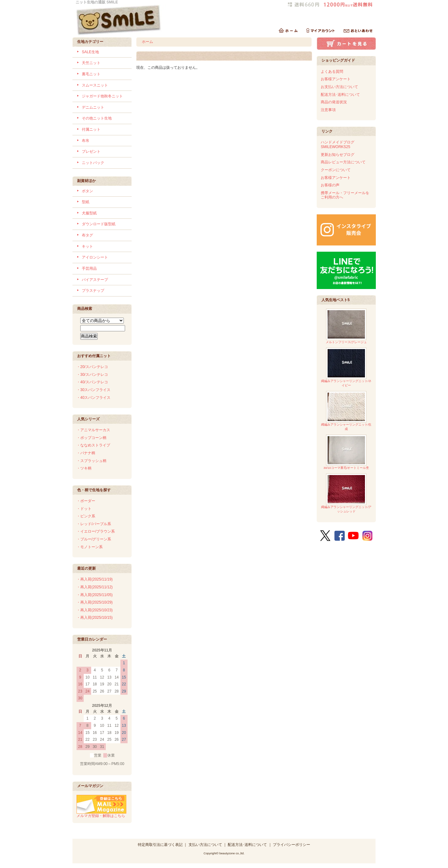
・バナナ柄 (86, 453)
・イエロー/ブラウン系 (96, 531)
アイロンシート (95, 257)
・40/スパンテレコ (92, 382)
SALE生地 (90, 52)
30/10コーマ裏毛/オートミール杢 (346, 452)
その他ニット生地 (97, 118)
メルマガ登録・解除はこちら (101, 813)
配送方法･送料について (340, 95)
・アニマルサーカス (93, 430)
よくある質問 (332, 72)
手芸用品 (89, 268)
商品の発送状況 (334, 102)
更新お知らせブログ (338, 155)
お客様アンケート (336, 79)
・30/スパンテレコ (92, 375)
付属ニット (91, 129)
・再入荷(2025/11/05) (95, 595)
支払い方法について (205, 845)
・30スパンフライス (93, 390)
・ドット (84, 509)
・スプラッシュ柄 (91, 461)
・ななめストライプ (93, 445)
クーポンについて (336, 170)
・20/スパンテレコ (92, 367)
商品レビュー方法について (343, 162)
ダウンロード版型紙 (99, 224)
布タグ (87, 235)
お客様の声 (330, 185)
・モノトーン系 (90, 547)
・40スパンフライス (93, 398)
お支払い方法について (339, 87)
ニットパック (93, 163)
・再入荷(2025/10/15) (95, 618)
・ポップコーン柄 (91, 438)
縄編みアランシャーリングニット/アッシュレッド (346, 493)
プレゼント (91, 152)
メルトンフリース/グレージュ (346, 326)
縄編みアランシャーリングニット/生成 (346, 411)
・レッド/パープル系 (94, 524)
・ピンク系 (86, 516)
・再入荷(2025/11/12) (95, 587)
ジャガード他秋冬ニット (102, 96)
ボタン (87, 191)
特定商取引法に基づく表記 (160, 845)
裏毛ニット (91, 74)
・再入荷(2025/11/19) (95, 579)
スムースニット (95, 85)
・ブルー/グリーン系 (94, 539)
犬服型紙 (89, 213)
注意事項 (328, 110)
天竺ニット (91, 63)
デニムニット (93, 107)
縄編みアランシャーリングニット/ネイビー (346, 367)
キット (87, 246)
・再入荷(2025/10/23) (95, 610)
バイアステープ (95, 280)
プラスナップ (93, 291)
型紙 (86, 202)
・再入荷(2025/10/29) (95, 602)
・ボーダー (86, 501)
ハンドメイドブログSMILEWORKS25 (338, 145)
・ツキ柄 (84, 468)
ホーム (147, 42)
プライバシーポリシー (292, 845)
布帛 (86, 141)
